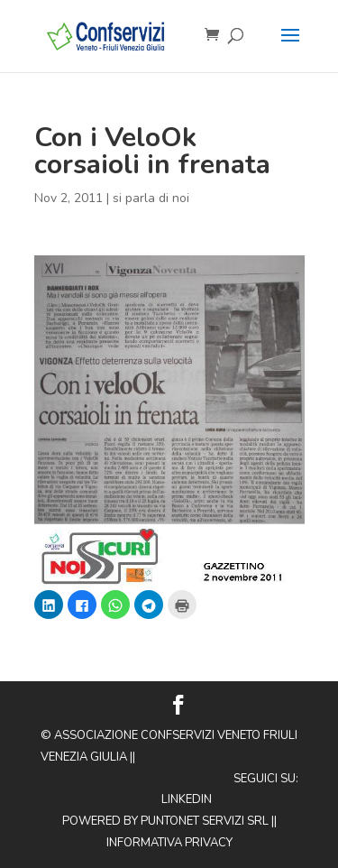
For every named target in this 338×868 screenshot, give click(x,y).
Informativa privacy (169, 843)
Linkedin (187, 799)
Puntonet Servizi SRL (205, 821)
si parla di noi (151, 198)
